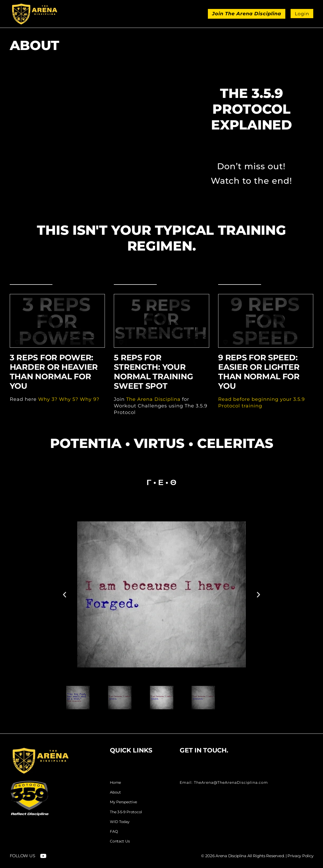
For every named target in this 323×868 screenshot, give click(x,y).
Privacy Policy (300, 855)
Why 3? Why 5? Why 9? (69, 399)
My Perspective (123, 802)
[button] (65, 595)
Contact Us (120, 841)
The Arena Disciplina (153, 399)
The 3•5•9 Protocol (126, 812)
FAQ (114, 831)
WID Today (120, 822)
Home (115, 783)
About (115, 792)
